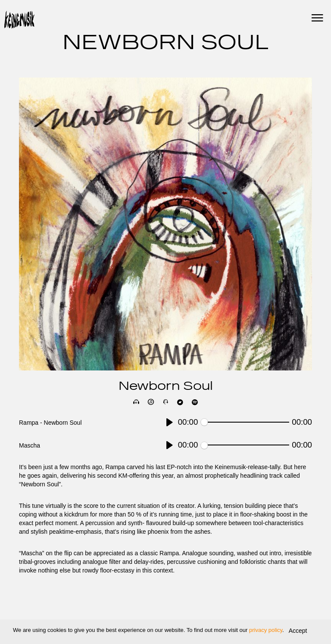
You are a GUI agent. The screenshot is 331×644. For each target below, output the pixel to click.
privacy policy (266, 630)
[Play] (170, 422)
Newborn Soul (166, 387)
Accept (298, 631)
